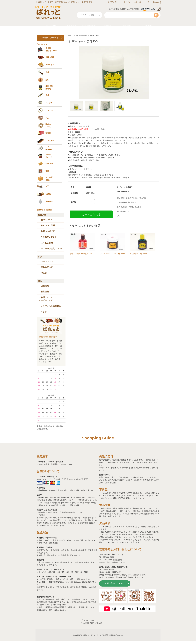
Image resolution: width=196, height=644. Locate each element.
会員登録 (138, 2)
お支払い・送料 (48, 225)
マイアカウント (114, 2)
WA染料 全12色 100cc (138, 254)
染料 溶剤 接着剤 (81, 36)
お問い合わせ (145, 26)
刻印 (47, 80)
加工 (47, 186)
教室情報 (127, 26)
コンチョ (49, 103)
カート (150, 2)
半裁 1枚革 (50, 57)
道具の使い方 (47, 267)
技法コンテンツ (48, 261)
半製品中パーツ (49, 156)
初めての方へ (70, 26)
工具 (47, 72)
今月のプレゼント (49, 237)
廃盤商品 (49, 202)
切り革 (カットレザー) (51, 49)
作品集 (44, 273)
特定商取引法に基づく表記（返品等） (132, 198)
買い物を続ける (123, 211)
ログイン (127, 2)
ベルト (48, 118)
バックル (49, 110)
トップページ (51, 26)
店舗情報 (107, 26)
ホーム (70, 36)
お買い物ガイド (89, 26)
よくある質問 (47, 243)
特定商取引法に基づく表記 (91, 623)
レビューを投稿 (123, 192)
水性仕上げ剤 (94, 36)
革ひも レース (48, 125)
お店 (40, 281)
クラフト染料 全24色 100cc (81, 254)
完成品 (48, 194)
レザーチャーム (49, 148)
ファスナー (50, 141)
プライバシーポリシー (89, 620)
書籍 (47, 171)
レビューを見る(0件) (125, 187)
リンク (44, 312)
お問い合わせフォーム (114, 583)
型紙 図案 (49, 164)
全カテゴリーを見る (50, 38)
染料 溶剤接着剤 (49, 87)
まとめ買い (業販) (50, 179)
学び (40, 257)
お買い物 (42, 215)
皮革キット (50, 65)
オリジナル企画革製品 (51, 306)
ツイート (120, 216)
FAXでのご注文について (52, 249)
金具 (47, 95)
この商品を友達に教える (127, 202)
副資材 (48, 133)
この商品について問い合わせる (129, 207)
